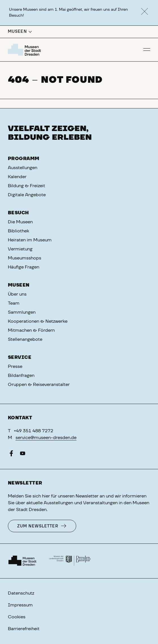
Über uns (17, 294)
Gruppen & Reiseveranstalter (39, 385)
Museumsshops (25, 258)
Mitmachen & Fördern (31, 330)
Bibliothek (18, 231)
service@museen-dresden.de (46, 438)
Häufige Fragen (24, 267)
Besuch (18, 213)
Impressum (20, 605)
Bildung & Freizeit (27, 186)
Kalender (17, 177)
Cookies (17, 617)
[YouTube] (23, 455)
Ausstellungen (23, 168)
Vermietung (20, 249)
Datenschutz (21, 593)
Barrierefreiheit (24, 629)
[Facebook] (11, 455)
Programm (24, 159)
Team (14, 303)
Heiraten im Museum (30, 240)
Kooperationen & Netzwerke (38, 321)
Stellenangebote (25, 339)
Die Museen (20, 222)
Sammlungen (22, 312)
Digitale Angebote (27, 195)
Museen (19, 285)
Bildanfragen (21, 376)
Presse (15, 366)
